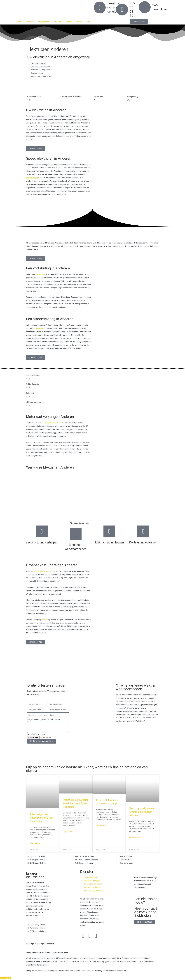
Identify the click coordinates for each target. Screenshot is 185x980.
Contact (79, 22)
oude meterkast (51, 423)
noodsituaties (31, 178)
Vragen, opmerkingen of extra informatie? (44, 720)
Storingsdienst (44, 22)
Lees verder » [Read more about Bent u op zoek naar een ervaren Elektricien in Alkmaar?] (135, 837)
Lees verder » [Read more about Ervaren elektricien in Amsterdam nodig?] (101, 825)
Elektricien (30, 22)
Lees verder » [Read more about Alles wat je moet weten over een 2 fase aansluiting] (35, 843)
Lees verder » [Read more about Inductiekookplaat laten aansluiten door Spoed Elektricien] (68, 831)
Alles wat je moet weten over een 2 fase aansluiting (42, 818)
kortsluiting (40, 274)
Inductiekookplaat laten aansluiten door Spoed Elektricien (76, 803)
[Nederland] (92, 670)
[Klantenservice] (6, 978)
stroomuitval (38, 328)
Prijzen (68, 22)
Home (19, 22)
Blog (88, 22)
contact (45, 620)
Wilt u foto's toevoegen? (37, 734)
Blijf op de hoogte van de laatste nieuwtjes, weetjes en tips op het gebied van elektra (87, 769)
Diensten (58, 22)
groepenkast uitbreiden (42, 571)
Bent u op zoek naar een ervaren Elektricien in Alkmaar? (142, 812)
